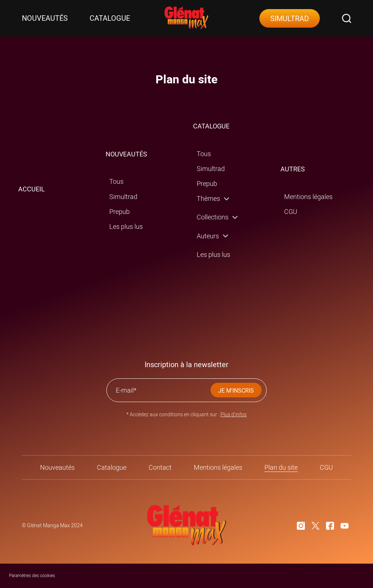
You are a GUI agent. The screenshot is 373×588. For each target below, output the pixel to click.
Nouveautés (45, 18)
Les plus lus (126, 227)
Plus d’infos (233, 414)
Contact (160, 467)
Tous (116, 181)
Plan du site (281, 467)
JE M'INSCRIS (236, 390)
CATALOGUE (211, 126)
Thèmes (208, 198)
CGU (291, 212)
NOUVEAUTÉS (126, 154)
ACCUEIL (32, 189)
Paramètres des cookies (32, 575)
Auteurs (208, 236)
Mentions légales (308, 197)
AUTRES (293, 169)
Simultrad (290, 19)
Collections (213, 217)
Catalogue (110, 18)
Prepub (119, 212)
